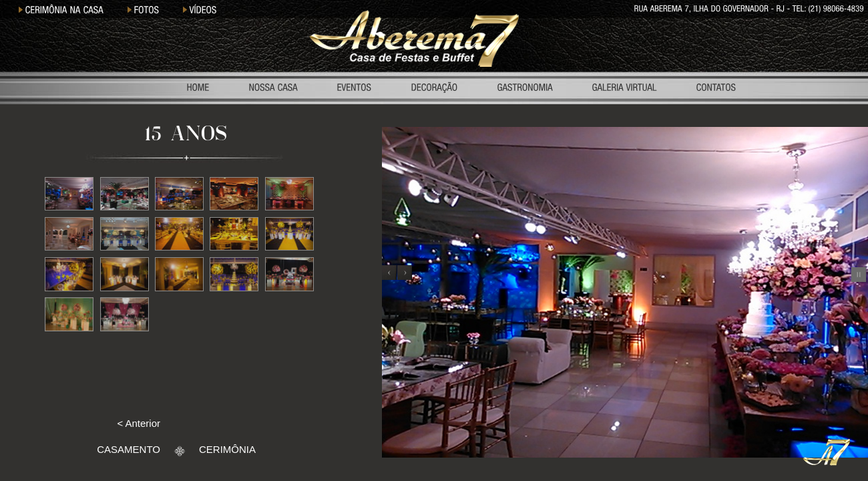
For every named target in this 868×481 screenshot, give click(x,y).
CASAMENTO (129, 449)
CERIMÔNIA (227, 449)
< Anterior (139, 423)
